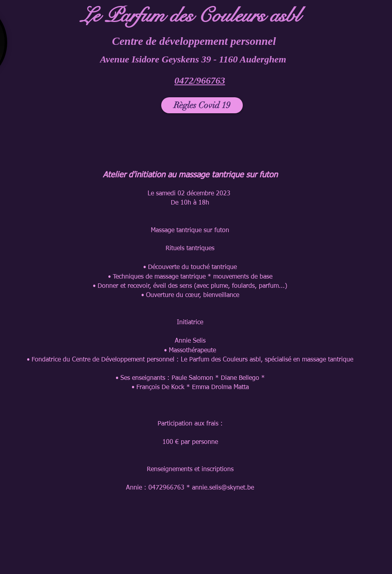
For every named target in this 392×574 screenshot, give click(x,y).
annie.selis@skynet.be (223, 488)
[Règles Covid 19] (202, 105)
